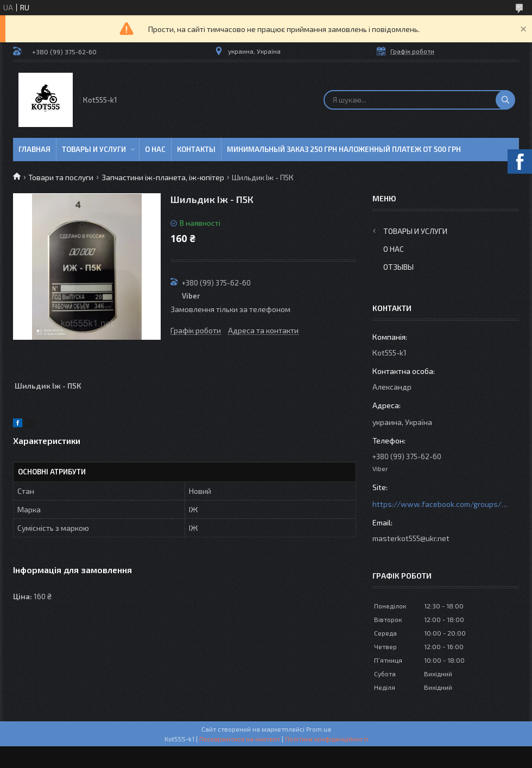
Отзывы (398, 267)
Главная (34, 149)
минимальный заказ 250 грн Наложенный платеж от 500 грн (344, 149)
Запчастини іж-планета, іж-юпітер (163, 177)
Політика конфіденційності (327, 739)
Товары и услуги (94, 149)
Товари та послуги (61, 177)
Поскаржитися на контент (240, 739)
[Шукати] (505, 100)
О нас (155, 149)
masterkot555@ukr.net (411, 538)
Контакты (196, 149)
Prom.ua (319, 729)
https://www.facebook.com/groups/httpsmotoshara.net (440, 504)
